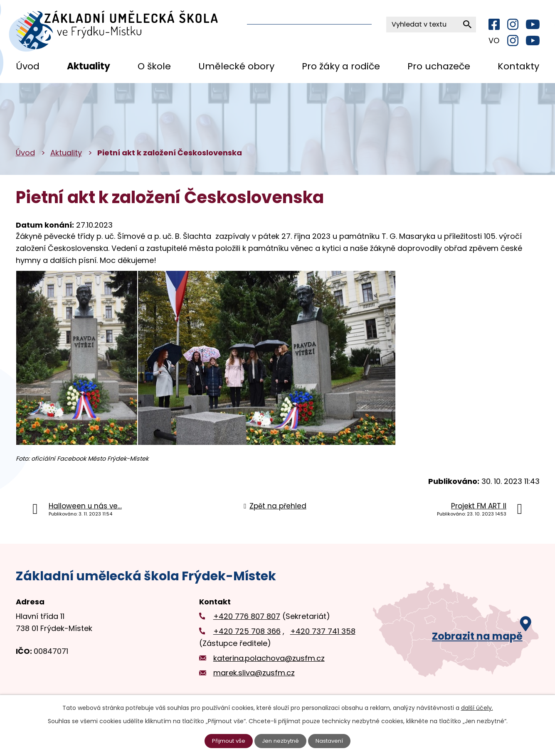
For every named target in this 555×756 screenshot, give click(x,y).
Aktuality (89, 66)
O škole (154, 66)
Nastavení (332, 741)
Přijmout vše (227, 741)
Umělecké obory (236, 66)
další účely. (477, 707)
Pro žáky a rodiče (341, 66)
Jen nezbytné (281, 741)
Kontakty (518, 66)
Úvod (28, 66)
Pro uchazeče (439, 66)
